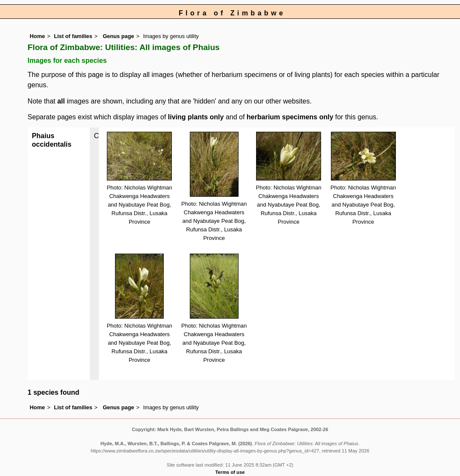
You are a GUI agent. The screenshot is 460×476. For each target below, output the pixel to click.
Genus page (118, 36)
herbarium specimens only (290, 117)
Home (38, 36)
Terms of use (230, 472)
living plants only (196, 117)
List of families (73, 36)
